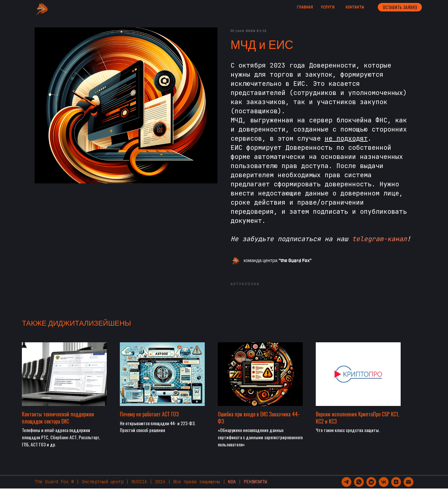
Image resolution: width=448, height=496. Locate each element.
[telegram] (346, 489)
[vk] (384, 489)
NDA (232, 489)
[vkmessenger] (371, 489)
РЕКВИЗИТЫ (255, 489)
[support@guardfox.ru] (408, 489)
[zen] (396, 489)
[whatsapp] (359, 489)
